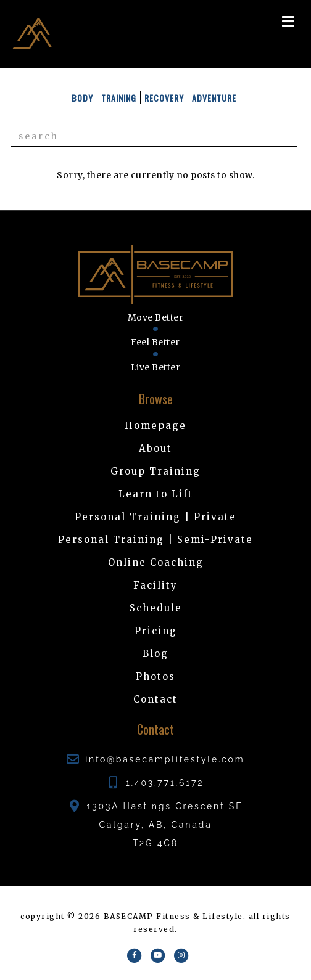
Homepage (155, 426)
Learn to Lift (156, 494)
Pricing (156, 631)
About (155, 448)
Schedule (156, 608)
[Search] (154, 137)
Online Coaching (156, 562)
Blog (155, 654)
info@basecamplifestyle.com (165, 759)
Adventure (214, 98)
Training (119, 98)
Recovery (164, 98)
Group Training (155, 471)
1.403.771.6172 (165, 783)
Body (82, 98)
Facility (155, 585)
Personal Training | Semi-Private (155, 540)
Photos (155, 676)
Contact (155, 699)
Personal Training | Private (155, 517)
